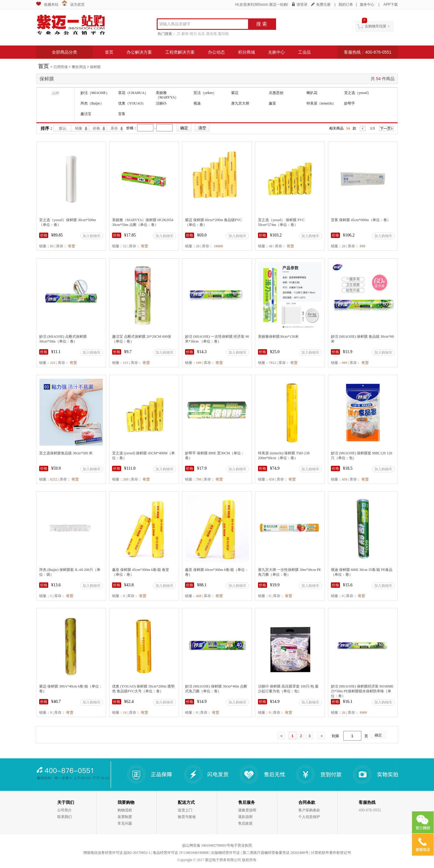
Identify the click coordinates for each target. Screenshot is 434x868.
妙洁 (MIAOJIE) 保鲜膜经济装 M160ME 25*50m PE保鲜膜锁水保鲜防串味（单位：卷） (362, 691)
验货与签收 (187, 817)
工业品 (304, 52)
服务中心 (367, 5)
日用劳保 (61, 67)
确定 (378, 735)
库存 (114, 128)
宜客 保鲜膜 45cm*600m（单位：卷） (361, 220)
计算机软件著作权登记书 (331, 853)
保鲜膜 (95, 67)
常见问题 (125, 823)
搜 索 (262, 24)
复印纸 (223, 34)
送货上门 (185, 810)
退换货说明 (247, 810)
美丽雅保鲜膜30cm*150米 (278, 337)
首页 (109, 52)
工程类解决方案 (180, 52)
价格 (96, 128)
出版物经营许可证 (225, 853)
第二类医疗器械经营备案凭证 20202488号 (276, 853)
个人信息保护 (309, 817)
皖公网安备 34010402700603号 (206, 845)
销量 (79, 128)
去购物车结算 (376, 26)
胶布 (185, 34)
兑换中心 (276, 52)
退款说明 (245, 817)
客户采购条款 (309, 810)
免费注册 (323, 5)
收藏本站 (51, 5)
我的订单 (346, 5)
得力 (193, 34)
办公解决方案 (139, 52)
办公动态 (216, 52)
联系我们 (64, 817)
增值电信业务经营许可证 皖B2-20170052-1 (117, 853)
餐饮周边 (79, 67)
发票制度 (125, 817)
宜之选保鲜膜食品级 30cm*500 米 (66, 453)
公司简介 (64, 810)
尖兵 (201, 34)
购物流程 (125, 810)
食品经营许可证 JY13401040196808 (181, 853)
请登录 (302, 5)
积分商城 (247, 52)
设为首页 (77, 5)
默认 (63, 128)
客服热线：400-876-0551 (368, 52)
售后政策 (245, 823)
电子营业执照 (241, 845)
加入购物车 (92, 236)
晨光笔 (212, 34)
